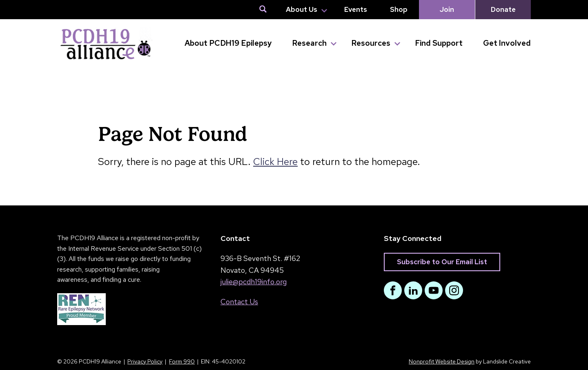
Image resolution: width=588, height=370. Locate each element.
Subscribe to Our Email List (442, 262)
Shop (399, 9)
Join (447, 9)
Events (356, 9)
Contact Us (239, 302)
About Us (302, 9)
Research (309, 43)
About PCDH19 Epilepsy (228, 43)
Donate (503, 9)
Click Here (275, 162)
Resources (371, 43)
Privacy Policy (145, 361)
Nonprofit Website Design (442, 361)
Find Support (439, 43)
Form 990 (182, 361)
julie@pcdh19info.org (254, 282)
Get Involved (507, 43)
